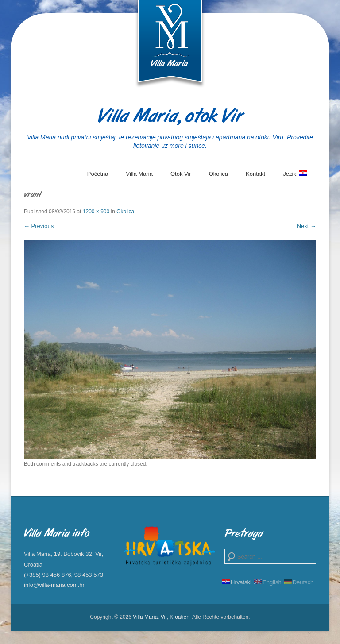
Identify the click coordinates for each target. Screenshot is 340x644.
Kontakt (255, 174)
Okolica (218, 174)
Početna (98, 174)
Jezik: (295, 177)
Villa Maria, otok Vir (170, 117)
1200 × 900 (96, 212)
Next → (307, 226)
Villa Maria (139, 174)
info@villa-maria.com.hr (54, 585)
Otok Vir (181, 174)
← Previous (39, 226)
